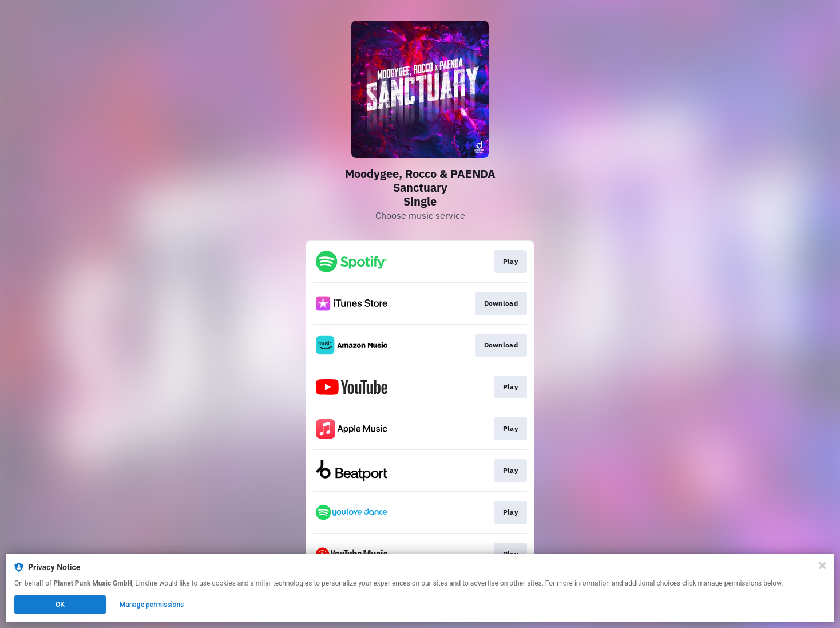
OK (60, 605)
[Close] (822, 566)
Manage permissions (152, 605)
